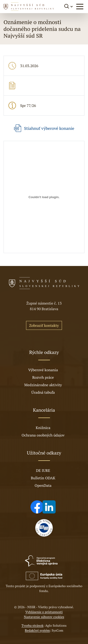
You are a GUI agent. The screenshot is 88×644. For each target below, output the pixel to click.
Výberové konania (43, 370)
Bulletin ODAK (43, 478)
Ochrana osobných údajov (43, 435)
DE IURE (43, 470)
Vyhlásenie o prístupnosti (44, 612)
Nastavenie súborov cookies (44, 617)
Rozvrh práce (43, 377)
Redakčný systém (37, 630)
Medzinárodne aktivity (43, 385)
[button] (80, 7)
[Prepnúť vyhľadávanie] (69, 6)
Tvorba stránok (32, 625)
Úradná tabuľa (43, 392)
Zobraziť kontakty (44, 325)
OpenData (43, 485)
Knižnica (43, 428)
